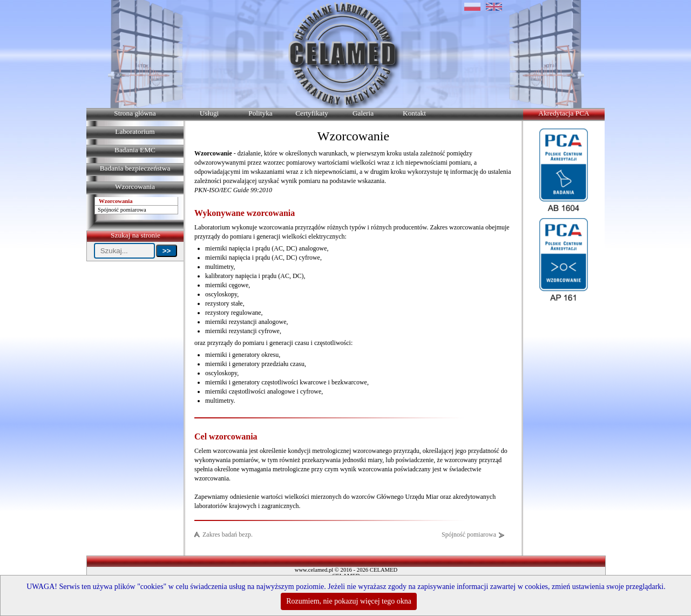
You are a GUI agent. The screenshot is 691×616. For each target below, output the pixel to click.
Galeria (363, 113)
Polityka (260, 113)
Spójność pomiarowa (122, 210)
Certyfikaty (312, 113)
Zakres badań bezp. (228, 534)
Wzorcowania (116, 201)
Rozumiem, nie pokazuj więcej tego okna (349, 601)
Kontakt (414, 113)
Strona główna (135, 113)
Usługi (209, 113)
